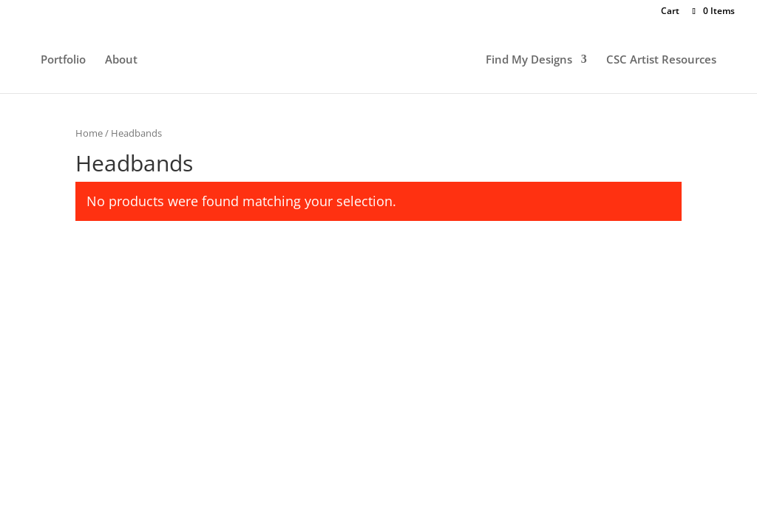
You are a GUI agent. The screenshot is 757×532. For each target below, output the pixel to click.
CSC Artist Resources (661, 60)
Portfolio (63, 60)
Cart (670, 12)
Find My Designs (529, 60)
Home (89, 133)
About (121, 60)
